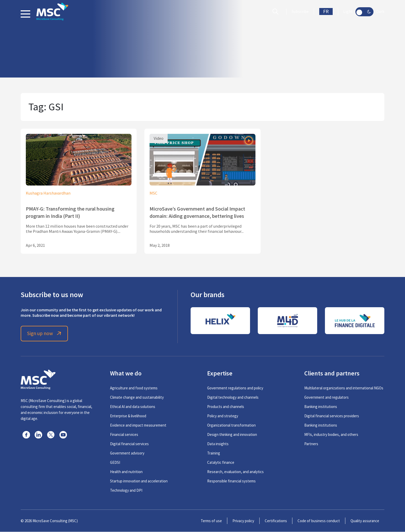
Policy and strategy (223, 416)
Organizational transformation (231, 425)
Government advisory (127, 453)
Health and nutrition (126, 472)
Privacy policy (243, 521)
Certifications (276, 521)
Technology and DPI (126, 491)
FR (326, 11)
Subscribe (300, 12)
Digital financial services (129, 444)
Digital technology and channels (233, 398)
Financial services (124, 435)
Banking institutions (321, 407)
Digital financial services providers (332, 416)
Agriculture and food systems (134, 388)
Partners (311, 444)
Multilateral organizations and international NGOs (344, 388)
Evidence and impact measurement (138, 425)
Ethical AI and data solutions (133, 407)
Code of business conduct (319, 521)
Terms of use (211, 521)
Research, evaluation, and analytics (235, 472)
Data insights (218, 444)
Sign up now (45, 334)
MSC (153, 193)
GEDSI (115, 463)
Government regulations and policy (235, 388)
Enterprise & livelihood (128, 416)
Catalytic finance (221, 463)
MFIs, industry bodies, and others (331, 435)
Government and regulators (326, 398)
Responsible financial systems (231, 481)
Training (214, 453)
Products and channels (226, 407)
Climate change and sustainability (137, 398)
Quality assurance (365, 521)
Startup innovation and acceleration (139, 481)
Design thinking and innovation (232, 435)
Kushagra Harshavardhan (48, 193)
